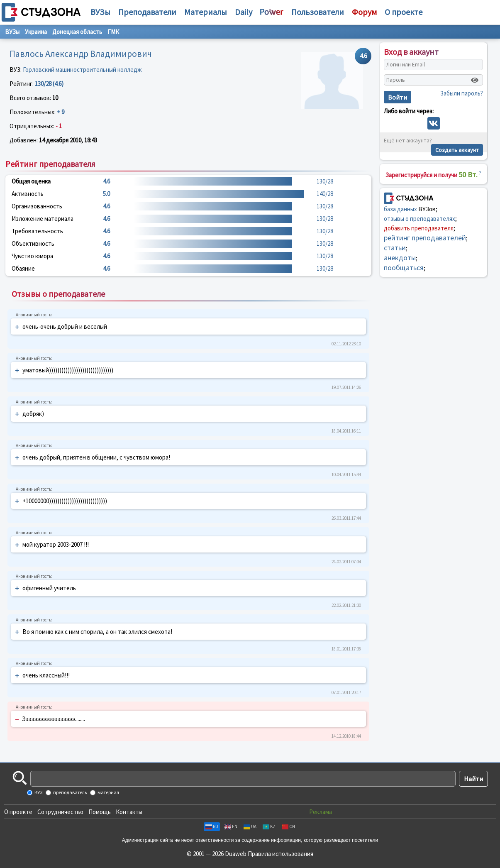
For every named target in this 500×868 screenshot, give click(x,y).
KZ (269, 826)
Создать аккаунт (457, 150)
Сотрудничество (60, 812)
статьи (395, 248)
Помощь (100, 812)
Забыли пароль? (462, 93)
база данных (400, 209)
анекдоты (400, 258)
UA (250, 826)
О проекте (18, 812)
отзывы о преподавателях (420, 219)
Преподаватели (147, 12)
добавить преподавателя (419, 228)
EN (231, 826)
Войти (398, 97)
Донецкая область (77, 32)
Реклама (321, 812)
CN (288, 826)
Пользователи (318, 12)
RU (212, 826)
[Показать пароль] (475, 80)
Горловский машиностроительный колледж (82, 70)
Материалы (206, 12)
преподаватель (70, 792)
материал (108, 792)
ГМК (113, 32)
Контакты (129, 812)
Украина (36, 32)
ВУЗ (38, 792)
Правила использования (280, 854)
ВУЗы (100, 12)
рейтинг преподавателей (425, 238)
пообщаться (404, 268)
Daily (244, 12)
